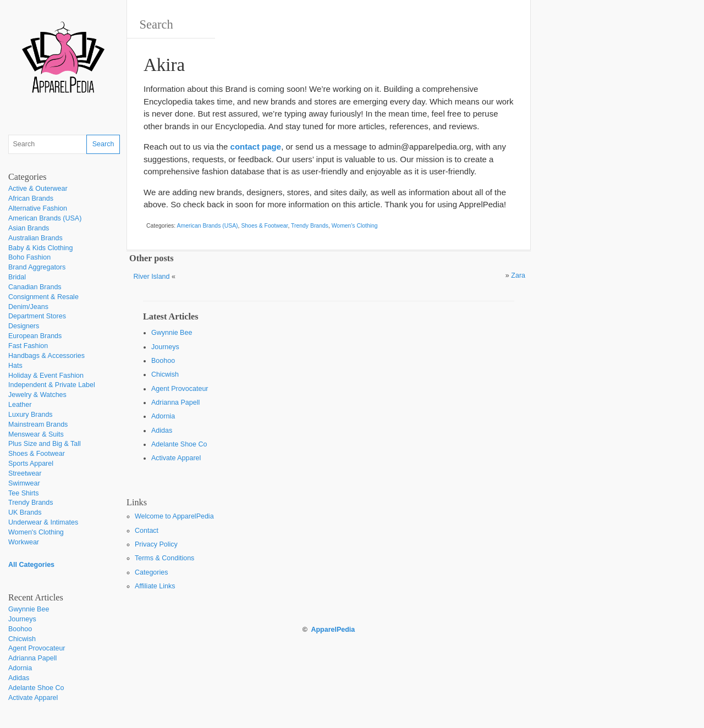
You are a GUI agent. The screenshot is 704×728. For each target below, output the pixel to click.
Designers (24, 326)
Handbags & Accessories (46, 356)
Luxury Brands (31, 415)
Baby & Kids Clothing (40, 248)
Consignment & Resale (43, 297)
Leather (20, 405)
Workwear (24, 542)
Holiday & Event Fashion (46, 376)
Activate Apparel (33, 698)
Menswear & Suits (36, 434)
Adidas (19, 678)
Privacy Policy (156, 544)
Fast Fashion (28, 346)
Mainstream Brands (38, 424)
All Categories (31, 565)
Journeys (22, 619)
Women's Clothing (36, 532)
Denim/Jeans (28, 307)
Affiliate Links (155, 586)
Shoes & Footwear (37, 454)
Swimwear (24, 483)
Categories (151, 572)
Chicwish (22, 639)
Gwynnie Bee (29, 609)
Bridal (17, 277)
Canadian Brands (35, 287)
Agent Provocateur (37, 648)
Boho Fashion (29, 257)
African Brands (31, 198)
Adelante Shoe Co (36, 688)
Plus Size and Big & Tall (45, 444)
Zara (518, 275)
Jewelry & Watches (37, 395)
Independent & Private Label (52, 385)
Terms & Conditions (164, 558)
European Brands (35, 336)
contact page (256, 147)
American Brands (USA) (45, 218)
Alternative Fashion (38, 208)
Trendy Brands (31, 503)
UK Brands (25, 512)
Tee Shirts (24, 493)
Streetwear (25, 473)
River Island (152, 277)
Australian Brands (35, 238)
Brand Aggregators (37, 267)
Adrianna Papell (32, 658)
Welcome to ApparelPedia (174, 516)
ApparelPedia (333, 630)
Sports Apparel (31, 464)
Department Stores (37, 316)
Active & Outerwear (38, 189)
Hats (15, 366)
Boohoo (20, 629)
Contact (147, 531)
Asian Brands (29, 228)
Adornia (20, 668)
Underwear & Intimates (43, 522)
